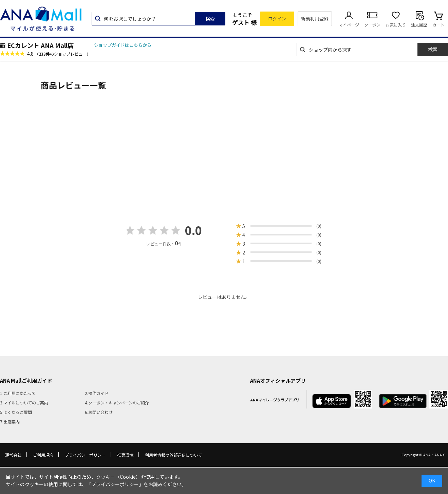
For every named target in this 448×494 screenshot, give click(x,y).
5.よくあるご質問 (16, 412)
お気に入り (396, 25)
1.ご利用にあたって (18, 393)
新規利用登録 (315, 18)
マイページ (349, 25)
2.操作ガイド (97, 393)
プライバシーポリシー (85, 455)
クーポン (372, 25)
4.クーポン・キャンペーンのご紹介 (117, 403)
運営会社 (13, 455)
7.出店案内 (10, 422)
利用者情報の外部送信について (173, 455)
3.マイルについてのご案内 (24, 403)
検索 (210, 19)
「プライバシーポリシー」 (115, 484)
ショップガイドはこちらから (123, 45)
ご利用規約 (43, 455)
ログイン (277, 18)
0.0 (193, 230)
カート (438, 25)
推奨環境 (125, 455)
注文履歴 (419, 25)
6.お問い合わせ (99, 412)
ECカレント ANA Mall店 (40, 45)
